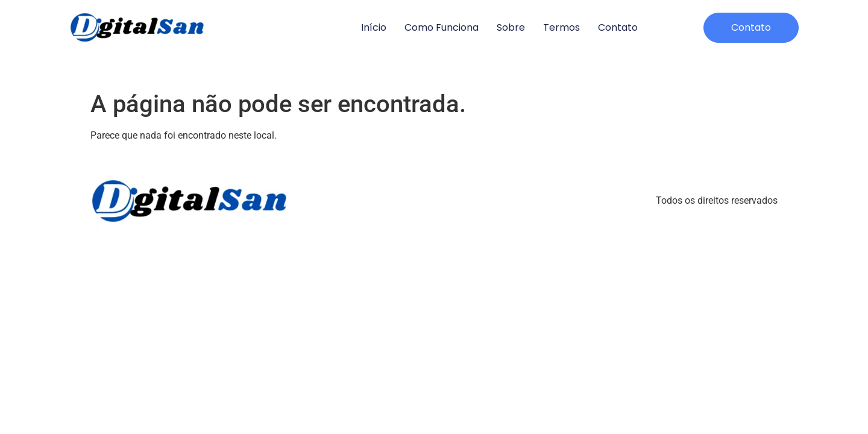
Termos (561, 27)
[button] (751, 28)
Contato (618, 27)
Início (374, 27)
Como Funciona (442, 27)
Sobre (511, 27)
